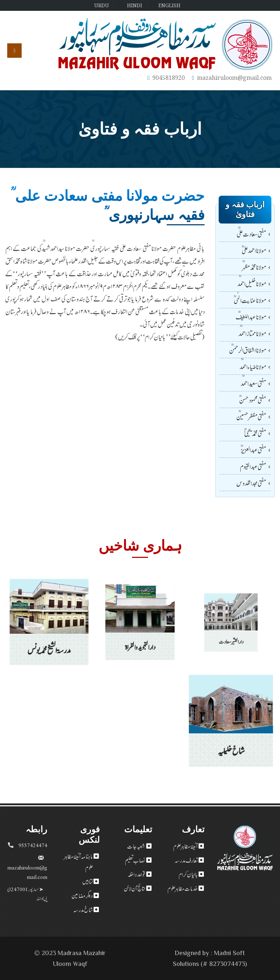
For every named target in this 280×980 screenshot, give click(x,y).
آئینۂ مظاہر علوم (185, 846)
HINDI (135, 5)
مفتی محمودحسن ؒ (253, 400)
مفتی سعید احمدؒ (253, 383)
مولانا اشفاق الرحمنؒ (248, 350)
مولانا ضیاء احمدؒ (253, 366)
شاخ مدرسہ (83, 909)
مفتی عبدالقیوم (253, 466)
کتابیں (87, 881)
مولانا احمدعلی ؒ (254, 250)
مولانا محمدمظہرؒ (254, 267)
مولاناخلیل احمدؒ (252, 283)
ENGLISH (169, 5)
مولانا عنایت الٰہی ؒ (250, 300)
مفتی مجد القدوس (251, 483)
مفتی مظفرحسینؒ (251, 416)
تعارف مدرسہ (186, 860)
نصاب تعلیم (135, 860)
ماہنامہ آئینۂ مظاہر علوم (78, 861)
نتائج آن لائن (134, 888)
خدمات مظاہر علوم (183, 888)
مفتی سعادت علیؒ (251, 233)
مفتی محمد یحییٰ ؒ (255, 433)
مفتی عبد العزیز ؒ (253, 449)
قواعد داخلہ (136, 874)
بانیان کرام (188, 874)
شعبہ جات (136, 846)
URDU (102, 5)
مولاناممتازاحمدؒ (252, 333)
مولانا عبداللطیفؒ (251, 316)
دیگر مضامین (82, 895)
